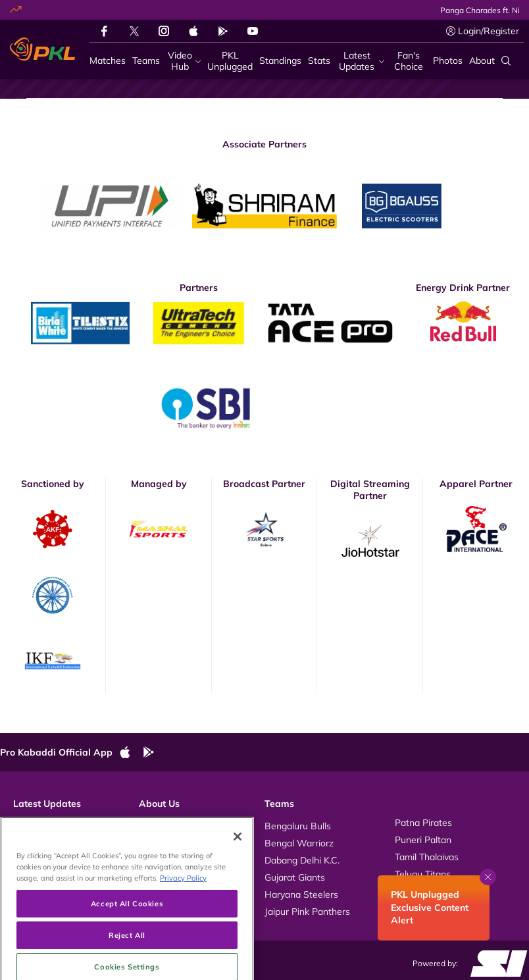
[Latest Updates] (361, 61)
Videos (28, 823)
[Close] (238, 876)
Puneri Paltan (423, 840)
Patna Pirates (423, 823)
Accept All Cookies (127, 943)
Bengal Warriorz (299, 843)
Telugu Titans (423, 874)
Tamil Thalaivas (427, 857)
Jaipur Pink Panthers (307, 912)
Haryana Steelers (301, 894)
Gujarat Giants (295, 877)
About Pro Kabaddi (179, 823)
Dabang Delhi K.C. (302, 860)
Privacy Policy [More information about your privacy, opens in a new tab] (183, 918)
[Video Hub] (184, 61)
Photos (28, 840)
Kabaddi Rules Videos (185, 840)
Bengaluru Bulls (298, 826)
